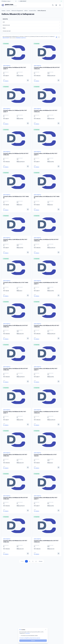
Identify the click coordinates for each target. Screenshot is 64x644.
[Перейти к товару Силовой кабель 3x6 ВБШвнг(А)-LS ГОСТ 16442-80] (16, 278)
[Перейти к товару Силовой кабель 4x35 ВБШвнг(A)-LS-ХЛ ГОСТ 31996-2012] (16, 536)
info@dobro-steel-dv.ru (21, 38)
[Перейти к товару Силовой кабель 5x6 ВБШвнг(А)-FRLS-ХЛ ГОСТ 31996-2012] (16, 364)
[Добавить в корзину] (28, 80)
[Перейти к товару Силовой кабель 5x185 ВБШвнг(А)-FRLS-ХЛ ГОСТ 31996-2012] (47, 63)
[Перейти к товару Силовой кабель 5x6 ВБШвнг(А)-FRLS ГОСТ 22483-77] (16, 407)
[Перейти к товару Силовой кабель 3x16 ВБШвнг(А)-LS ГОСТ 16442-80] (47, 192)
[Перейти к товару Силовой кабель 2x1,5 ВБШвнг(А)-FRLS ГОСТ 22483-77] (16, 106)
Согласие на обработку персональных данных (30, 638)
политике (27, 633)
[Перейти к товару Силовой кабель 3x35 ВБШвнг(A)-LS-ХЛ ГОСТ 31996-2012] (16, 450)
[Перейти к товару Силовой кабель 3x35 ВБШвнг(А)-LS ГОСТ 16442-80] (16, 192)
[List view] (59, 37)
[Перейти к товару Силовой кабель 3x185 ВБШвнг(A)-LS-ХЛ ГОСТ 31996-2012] (16, 321)
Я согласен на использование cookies (29, 636)
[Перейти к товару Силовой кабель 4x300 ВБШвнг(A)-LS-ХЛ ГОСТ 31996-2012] (47, 536)
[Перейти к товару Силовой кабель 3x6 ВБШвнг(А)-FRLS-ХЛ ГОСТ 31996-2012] (47, 235)
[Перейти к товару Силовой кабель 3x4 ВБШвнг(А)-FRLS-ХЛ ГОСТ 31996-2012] (16, 493)
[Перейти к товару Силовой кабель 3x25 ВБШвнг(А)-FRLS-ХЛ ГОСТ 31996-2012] (47, 321)
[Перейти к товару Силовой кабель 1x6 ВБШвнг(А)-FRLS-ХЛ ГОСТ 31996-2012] (47, 407)
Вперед (41, 561)
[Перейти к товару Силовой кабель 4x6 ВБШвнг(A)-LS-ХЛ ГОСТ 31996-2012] (47, 106)
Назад (22, 561)
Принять (33, 641)
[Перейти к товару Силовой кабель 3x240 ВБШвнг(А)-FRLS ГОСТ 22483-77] (16, 235)
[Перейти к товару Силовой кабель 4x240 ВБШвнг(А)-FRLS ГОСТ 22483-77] (47, 278)
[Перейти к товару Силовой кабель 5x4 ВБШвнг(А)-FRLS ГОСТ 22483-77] (16, 63)
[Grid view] (57, 37)
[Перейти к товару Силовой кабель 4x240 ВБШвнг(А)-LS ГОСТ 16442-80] (47, 450)
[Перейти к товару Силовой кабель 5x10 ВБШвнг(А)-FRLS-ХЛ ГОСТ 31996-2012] (16, 149)
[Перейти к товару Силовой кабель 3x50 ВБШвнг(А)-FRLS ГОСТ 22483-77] (47, 149)
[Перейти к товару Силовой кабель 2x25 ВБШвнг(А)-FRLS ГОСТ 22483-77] (47, 364)
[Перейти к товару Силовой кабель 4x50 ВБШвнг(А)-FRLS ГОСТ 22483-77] (47, 493)
